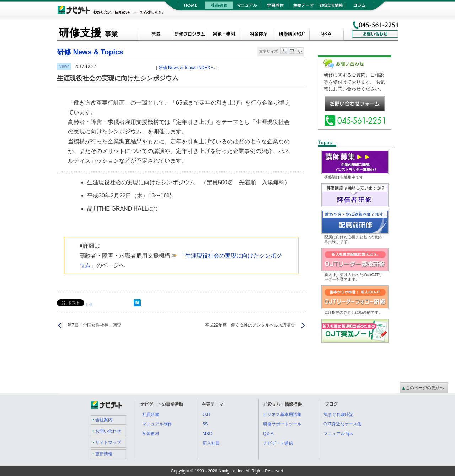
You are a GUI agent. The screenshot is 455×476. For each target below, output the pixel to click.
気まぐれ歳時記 (338, 414)
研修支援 (88, 33)
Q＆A (326, 35)
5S (205, 424)
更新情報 (104, 454)
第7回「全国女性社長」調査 (94, 325)
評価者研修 (388, 188)
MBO (207, 434)
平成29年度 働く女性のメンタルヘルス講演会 (250, 325)
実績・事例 (224, 35)
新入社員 (211, 443)
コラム (359, 7)
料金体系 (258, 35)
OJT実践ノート (388, 323)
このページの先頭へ (425, 388)
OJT (207, 414)
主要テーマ (303, 7)
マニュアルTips (338, 434)
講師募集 (388, 155)
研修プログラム (190, 35)
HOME (191, 7)
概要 (156, 35)
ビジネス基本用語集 (282, 414)
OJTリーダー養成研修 (388, 252)
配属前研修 (388, 214)
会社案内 (104, 420)
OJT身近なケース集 (342, 424)
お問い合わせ (108, 431)
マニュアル (247, 7)
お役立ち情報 (331, 7)
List (89, 305)
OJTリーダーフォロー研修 (388, 290)
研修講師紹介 (292, 35)
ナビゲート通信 (278, 443)
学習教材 (275, 7)
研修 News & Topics (90, 52)
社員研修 (219, 7)
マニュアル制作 (157, 424)
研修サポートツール (282, 424)
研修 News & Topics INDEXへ (187, 68)
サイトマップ (108, 443)
